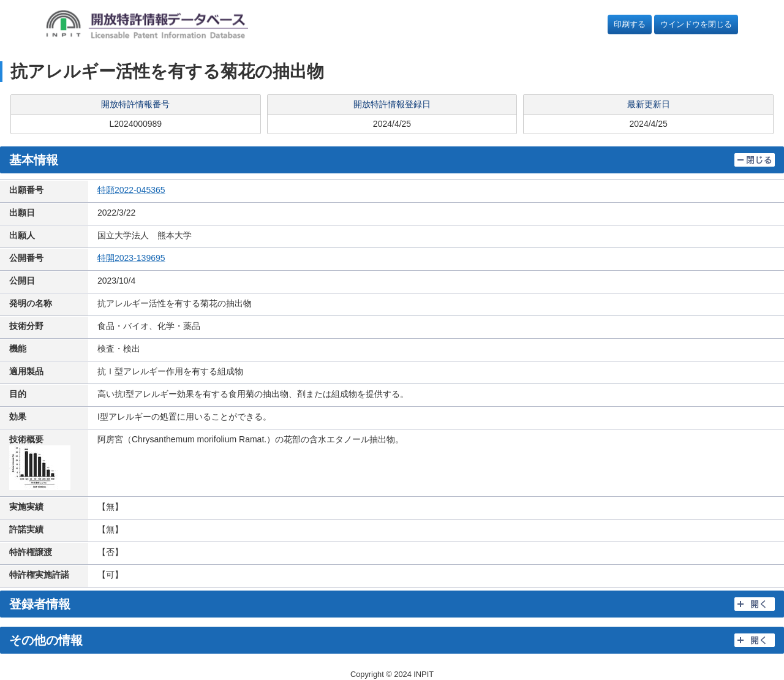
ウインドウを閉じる (696, 24)
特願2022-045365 (131, 190)
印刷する (630, 24)
